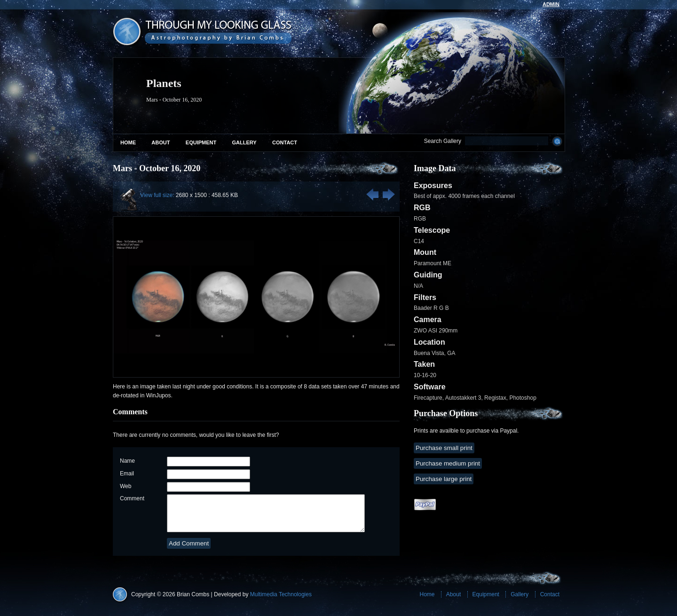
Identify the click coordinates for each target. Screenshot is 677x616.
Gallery (244, 142)
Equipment (201, 142)
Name (127, 461)
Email (127, 474)
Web (126, 486)
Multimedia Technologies (281, 601)
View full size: (157, 195)
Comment (132, 498)
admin (551, 4)
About (161, 142)
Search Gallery (443, 141)
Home (128, 142)
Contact (285, 142)
